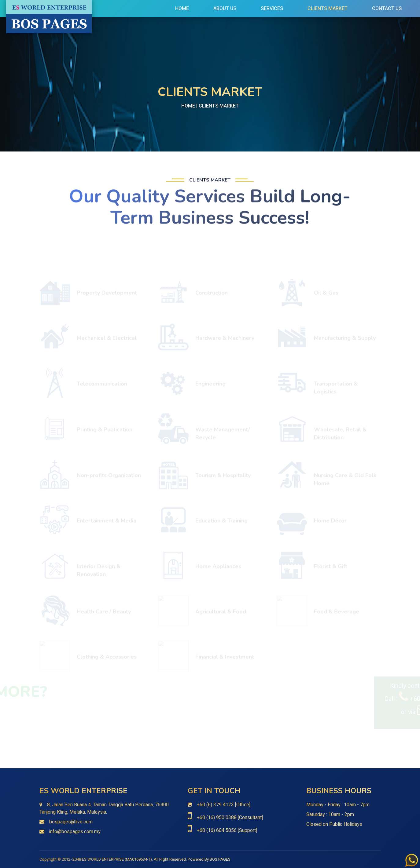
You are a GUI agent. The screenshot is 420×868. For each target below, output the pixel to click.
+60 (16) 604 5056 (217, 830)
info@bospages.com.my (75, 832)
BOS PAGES (220, 859)
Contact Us (387, 9)
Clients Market (328, 9)
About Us (225, 9)
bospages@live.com (71, 822)
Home (182, 9)
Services (272, 9)
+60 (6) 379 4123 (215, 805)
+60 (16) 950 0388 (217, 818)
